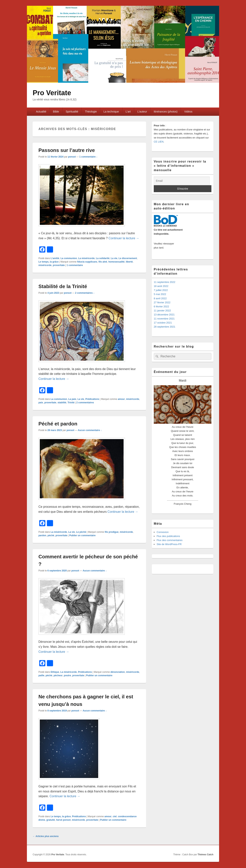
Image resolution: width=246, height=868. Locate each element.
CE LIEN (159, 142)
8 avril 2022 (160, 298)
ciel (115, 816)
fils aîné (103, 262)
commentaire (75, 265)
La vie (114, 258)
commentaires (85, 403)
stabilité (62, 403)
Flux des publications (168, 536)
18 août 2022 (161, 286)
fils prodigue (112, 532)
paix (41, 403)
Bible (56, 112)
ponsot (72, 157)
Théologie (91, 112)
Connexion (163, 532)
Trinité (71, 403)
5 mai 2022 (160, 294)
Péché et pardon (58, 424)
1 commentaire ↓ (88, 157)
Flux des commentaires (170, 540)
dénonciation (118, 672)
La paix (72, 399)
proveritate (59, 265)
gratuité (51, 820)
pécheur (58, 675)
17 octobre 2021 (163, 323)
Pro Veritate (52, 93)
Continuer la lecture (124, 238)
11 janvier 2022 (162, 311)
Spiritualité (72, 112)
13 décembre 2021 (164, 315)
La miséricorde (86, 258)
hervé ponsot (63, 820)
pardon (42, 535)
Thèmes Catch (205, 855)
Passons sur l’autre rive (67, 150)
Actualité (41, 112)
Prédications (92, 399)
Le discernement (128, 258)
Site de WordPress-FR (169, 544)
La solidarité (103, 258)
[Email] (182, 181)
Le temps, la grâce (49, 262)
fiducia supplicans (87, 262)
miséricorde (45, 265)
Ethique (55, 672)
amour (121, 399)
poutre (67, 675)
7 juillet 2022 (161, 290)
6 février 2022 (161, 306)
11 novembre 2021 (164, 319)
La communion (69, 258)
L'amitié (55, 258)
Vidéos (188, 112)
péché (51, 535)
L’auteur (142, 112)
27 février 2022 (162, 302)
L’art (128, 112)
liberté (129, 262)
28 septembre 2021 (165, 327)
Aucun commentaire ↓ (90, 430)
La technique (111, 112)
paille (41, 675)
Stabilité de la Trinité (63, 286)
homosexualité (116, 262)
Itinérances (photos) (166, 112)
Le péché (81, 532)
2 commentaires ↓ (85, 293)
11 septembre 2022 (165, 282)
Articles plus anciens (46, 836)
